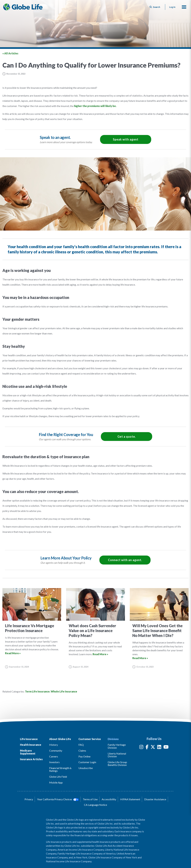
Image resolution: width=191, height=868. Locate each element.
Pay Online (84, 756)
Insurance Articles (31, 759)
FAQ (81, 745)
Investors (54, 762)
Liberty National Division (117, 755)
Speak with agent (126, 139)
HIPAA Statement (130, 799)
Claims (82, 751)
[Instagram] (141, 748)
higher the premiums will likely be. (95, 106)
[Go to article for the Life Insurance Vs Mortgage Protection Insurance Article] (32, 628)
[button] (184, 7)
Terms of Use (90, 799)
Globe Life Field (58, 777)
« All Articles (10, 53)
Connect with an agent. (125, 560)
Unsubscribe (86, 768)
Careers (54, 756)
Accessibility (109, 799)
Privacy (29, 799)
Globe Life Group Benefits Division (117, 764)
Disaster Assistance (155, 799)
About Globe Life (60, 739)
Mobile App (56, 782)
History (54, 745)
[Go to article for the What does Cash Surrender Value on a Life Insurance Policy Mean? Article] (96, 628)
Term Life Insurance (37, 691)
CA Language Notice (96, 805)
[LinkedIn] (159, 748)
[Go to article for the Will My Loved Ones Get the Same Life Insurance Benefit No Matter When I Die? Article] (159, 628)
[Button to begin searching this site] (155, 7)
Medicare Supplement (28, 752)
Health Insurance (31, 745)
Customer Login (87, 762)
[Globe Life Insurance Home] (23, 7)
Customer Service (90, 739)
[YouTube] (166, 748)
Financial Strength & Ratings (60, 769)
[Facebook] (147, 748)
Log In (172, 7)
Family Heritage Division (117, 746)
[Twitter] (153, 748)
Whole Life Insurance (64, 691)
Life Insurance (29, 739)
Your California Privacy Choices (58, 799)
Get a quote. (127, 437)
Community (56, 751)
